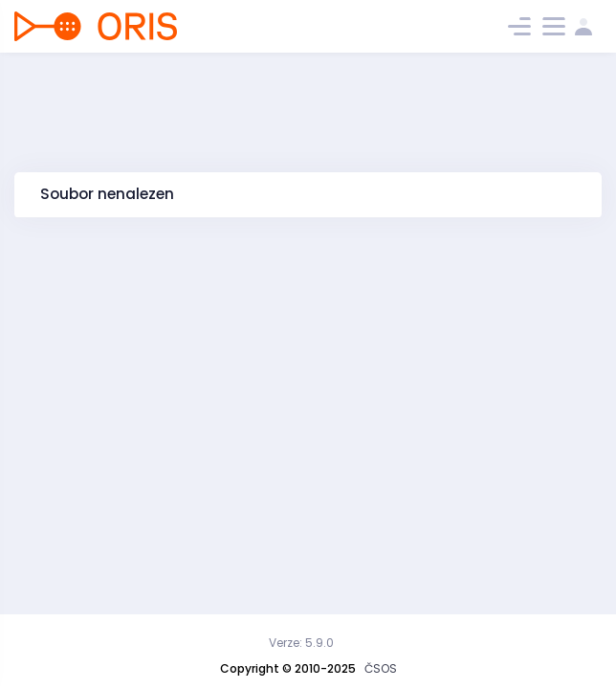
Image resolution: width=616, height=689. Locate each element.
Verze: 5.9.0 (301, 643)
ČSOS (381, 668)
